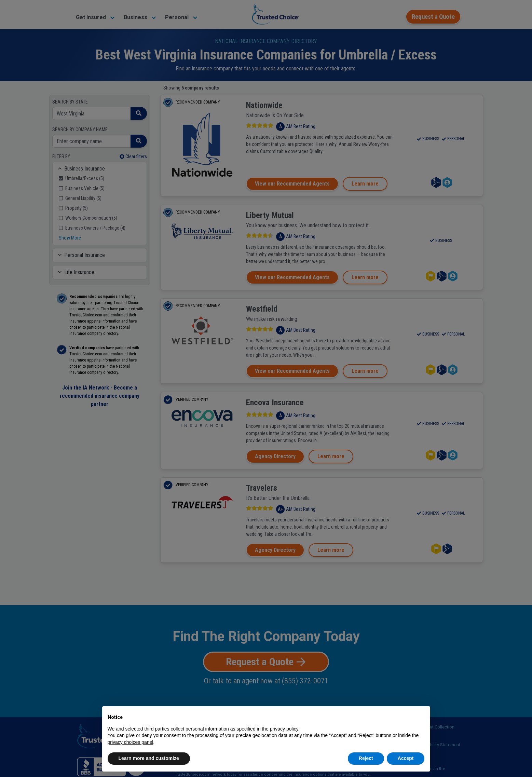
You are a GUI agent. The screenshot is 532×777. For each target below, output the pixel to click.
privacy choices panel (131, 742)
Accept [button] (406, 758)
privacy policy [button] (284, 729)
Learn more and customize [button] (149, 758)
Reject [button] (366, 758)
